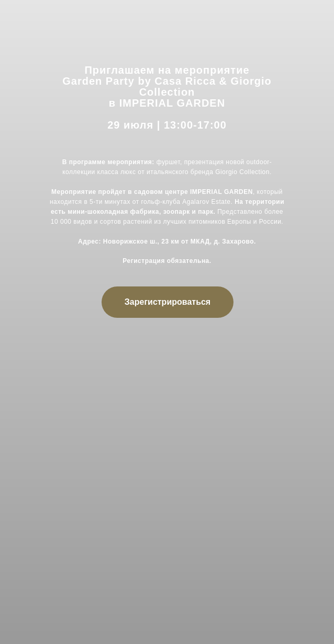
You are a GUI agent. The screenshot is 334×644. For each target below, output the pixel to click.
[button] (168, 302)
